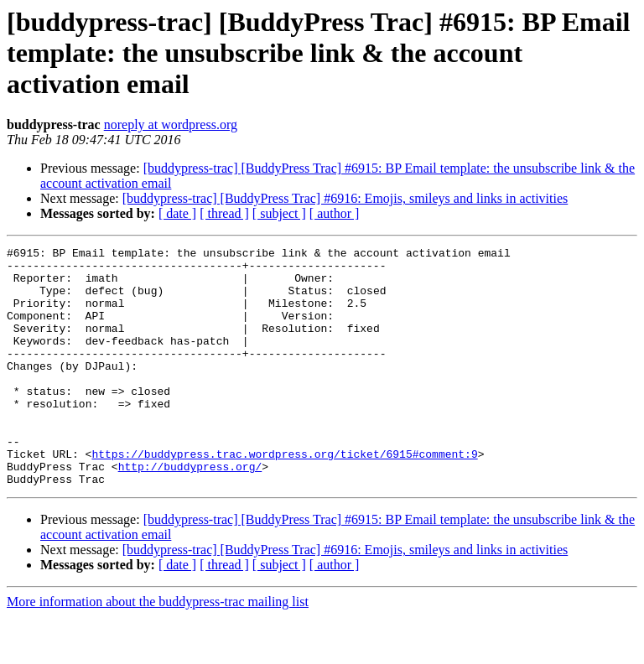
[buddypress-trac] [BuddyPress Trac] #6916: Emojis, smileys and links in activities (345, 198)
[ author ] (335, 213)
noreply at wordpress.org (171, 124)
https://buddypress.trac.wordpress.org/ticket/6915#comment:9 (284, 496)
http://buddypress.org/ (190, 511)
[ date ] (177, 213)
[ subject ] (279, 213)
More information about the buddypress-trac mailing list (158, 649)
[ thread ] (224, 213)
